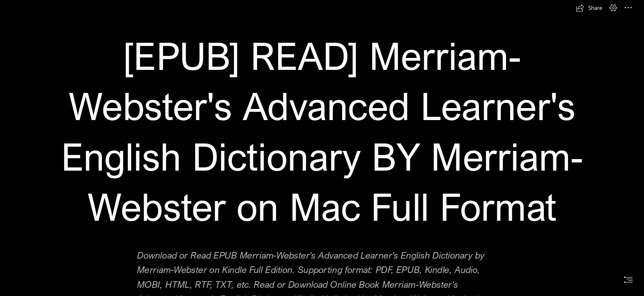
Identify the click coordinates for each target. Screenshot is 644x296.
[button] (589, 8)
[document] (322, 148)
